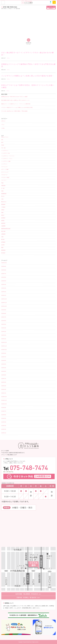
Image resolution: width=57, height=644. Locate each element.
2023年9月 (4, 353)
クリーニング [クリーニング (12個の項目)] (4, 167)
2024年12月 (4, 299)
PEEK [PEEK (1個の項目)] (3, 145)
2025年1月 (4, 295)
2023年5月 (4, 364)
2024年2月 (4, 335)
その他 (3, 128)
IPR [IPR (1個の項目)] (2, 140)
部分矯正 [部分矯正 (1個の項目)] (3, 253)
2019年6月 (4, 415)
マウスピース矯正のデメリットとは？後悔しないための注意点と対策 (17, 107)
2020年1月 (4, 393)
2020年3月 (4, 389)
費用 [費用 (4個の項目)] (2, 248)
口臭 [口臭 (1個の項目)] (2, 199)
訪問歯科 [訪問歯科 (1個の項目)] (3, 242)
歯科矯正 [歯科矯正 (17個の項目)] (3, 223)
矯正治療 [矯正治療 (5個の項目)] (3, 231)
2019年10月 (4, 404)
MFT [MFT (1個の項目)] (2, 143)
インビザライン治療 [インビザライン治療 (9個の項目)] (6, 161)
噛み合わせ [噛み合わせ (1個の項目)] (4, 202)
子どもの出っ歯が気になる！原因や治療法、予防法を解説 (14, 111)
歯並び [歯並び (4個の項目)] (3, 215)
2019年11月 (4, 400)
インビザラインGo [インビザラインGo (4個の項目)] (6, 153)
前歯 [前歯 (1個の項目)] (2, 191)
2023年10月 (4, 350)
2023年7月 (4, 357)
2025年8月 (4, 270)
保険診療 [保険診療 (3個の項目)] (3, 186)
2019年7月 (4, 411)
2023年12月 (4, 342)
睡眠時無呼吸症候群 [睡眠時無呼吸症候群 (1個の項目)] (6, 229)
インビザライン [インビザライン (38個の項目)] (5, 151)
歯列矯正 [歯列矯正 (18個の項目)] (3, 218)
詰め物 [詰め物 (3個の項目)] (3, 245)
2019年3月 (4, 426)
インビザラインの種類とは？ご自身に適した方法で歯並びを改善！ (28, 76)
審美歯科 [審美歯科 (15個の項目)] (3, 204)
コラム (8, 58)
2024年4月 (4, 328)
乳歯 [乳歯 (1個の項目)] (2, 183)
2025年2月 (4, 292)
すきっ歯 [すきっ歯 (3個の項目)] (3, 148)
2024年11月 (4, 303)
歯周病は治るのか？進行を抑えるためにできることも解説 (14, 97)
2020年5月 (4, 382)
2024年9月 (4, 310)
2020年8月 (4, 375)
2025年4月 (4, 285)
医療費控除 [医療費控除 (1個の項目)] (4, 194)
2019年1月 (4, 433)
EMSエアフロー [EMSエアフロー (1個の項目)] (5, 137)
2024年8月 (4, 313)
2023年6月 (4, 361)
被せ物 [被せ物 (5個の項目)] (3, 239)
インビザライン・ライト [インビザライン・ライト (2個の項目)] (7, 159)
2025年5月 (4, 281)
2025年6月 (4, 277)
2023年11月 (4, 346)
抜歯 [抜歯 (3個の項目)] (2, 213)
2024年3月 (4, 332)
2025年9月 (4, 266)
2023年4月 (4, 368)
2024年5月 (4, 324)
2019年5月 (4, 418)
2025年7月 (4, 274)
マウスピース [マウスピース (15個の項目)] (4, 175)
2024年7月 (4, 317)
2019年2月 (4, 429)
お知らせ (3, 121)
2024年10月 (4, 306)
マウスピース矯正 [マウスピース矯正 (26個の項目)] (5, 178)
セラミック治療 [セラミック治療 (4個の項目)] (5, 169)
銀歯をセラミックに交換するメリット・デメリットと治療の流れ (16, 104)
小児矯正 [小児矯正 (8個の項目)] (3, 207)
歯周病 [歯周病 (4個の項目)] (3, 221)
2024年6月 (4, 321)
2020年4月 (4, 386)
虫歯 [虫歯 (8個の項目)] (2, 237)
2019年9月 (4, 408)
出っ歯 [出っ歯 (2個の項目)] (3, 188)
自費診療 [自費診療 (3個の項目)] (3, 234)
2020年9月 (4, 371)
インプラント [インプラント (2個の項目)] (4, 164)
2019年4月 (4, 422)
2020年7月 (4, 379)
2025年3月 (4, 288)
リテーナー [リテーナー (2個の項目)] (4, 180)
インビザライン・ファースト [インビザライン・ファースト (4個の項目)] (8, 156)
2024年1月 (4, 339)
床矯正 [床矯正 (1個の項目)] (3, 210)
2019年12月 (4, 397)
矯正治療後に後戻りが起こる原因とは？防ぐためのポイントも (15, 100)
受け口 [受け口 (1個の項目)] (3, 196)
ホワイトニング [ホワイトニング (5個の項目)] (5, 172)
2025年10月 (4, 263)
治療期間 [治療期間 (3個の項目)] (3, 226)
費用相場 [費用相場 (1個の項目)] (3, 250)
